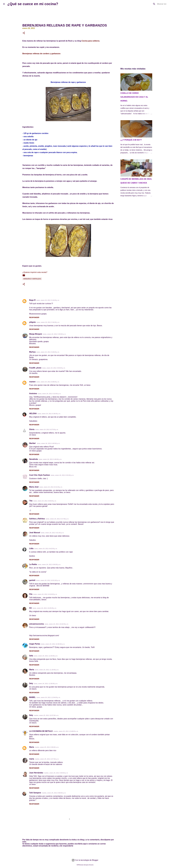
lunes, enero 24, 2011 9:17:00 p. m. (57, 519)
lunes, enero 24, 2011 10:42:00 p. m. (57, 624)
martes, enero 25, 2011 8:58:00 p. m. (54, 793)
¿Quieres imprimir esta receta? (35, 272)
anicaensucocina (37, 624)
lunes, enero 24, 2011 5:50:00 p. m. (54, 368)
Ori (31, 608)
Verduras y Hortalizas (32, 279)
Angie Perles (35, 644)
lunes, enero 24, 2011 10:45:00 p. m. (53, 644)
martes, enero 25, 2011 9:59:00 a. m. (47, 747)
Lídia (31, 548)
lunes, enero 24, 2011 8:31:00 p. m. (51, 487)
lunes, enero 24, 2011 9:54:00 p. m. (49, 564)
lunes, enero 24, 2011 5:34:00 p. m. (48, 322)
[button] (24, 33)
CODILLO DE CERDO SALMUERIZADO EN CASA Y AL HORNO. (134, 97)
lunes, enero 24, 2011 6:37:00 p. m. (47, 430)
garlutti (32, 580)
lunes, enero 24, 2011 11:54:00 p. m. (48, 697)
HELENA (33, 413)
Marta (32, 670)
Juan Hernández (36, 773)
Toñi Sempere (35, 793)
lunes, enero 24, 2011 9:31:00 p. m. (53, 533)
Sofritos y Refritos (37, 519)
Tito (31, 501)
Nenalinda (34, 459)
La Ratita (33, 564)
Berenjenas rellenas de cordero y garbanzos (41, 54)
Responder (34, 317)
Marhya (32, 352)
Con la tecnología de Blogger (85, 860)
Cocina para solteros (90, 41)
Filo (31, 594)
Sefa (31, 656)
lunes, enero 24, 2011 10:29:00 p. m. (45, 608)
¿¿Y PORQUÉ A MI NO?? (131, 140)
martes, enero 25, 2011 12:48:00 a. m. (66, 731)
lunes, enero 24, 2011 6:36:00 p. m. (49, 414)
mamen (32, 382)
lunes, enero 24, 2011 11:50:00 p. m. (46, 684)
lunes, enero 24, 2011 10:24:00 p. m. (45, 594)
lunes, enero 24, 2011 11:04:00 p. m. (46, 656)
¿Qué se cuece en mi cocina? (33, 4)
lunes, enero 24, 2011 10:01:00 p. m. (48, 580)
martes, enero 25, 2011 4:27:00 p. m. (47, 759)
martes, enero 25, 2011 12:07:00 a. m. (46, 715)
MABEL (32, 697)
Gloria (32, 429)
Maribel (33, 443)
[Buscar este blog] (155, 4)
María (32, 747)
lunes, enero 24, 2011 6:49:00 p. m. (50, 459)
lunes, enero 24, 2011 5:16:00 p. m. (48, 300)
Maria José (34, 487)
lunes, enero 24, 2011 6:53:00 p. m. (62, 475)
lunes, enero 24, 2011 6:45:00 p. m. (48, 443)
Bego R (32, 300)
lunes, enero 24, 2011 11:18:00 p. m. (47, 670)
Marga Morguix (36, 334)
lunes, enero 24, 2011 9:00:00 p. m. (45, 501)
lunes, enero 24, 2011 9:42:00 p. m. (46, 549)
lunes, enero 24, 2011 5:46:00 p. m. (48, 352)
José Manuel (35, 533)
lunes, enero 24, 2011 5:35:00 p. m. (54, 334)
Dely (31, 683)
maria (32, 759)
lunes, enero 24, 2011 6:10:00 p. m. (49, 394)
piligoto (33, 322)
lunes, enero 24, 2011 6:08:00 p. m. (48, 382)
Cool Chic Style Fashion (40, 475)
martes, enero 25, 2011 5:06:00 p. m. (56, 773)
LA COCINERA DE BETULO (41, 731)
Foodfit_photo (35, 368)
